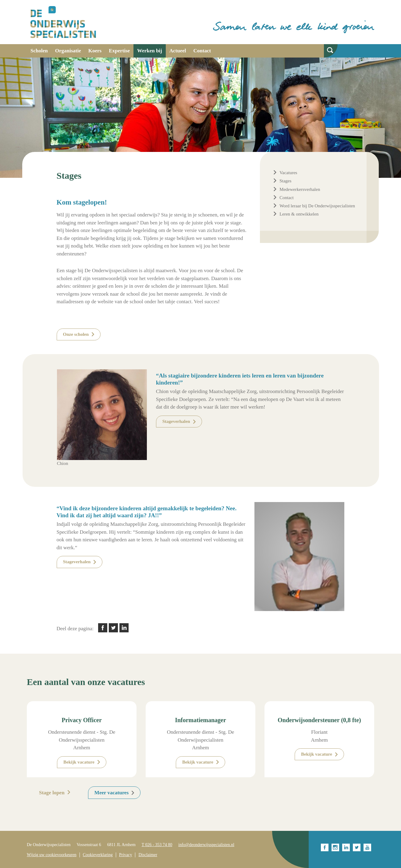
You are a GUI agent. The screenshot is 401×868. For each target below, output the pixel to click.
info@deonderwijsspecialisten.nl (206, 845)
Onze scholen (76, 334)
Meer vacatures (112, 793)
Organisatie (68, 51)
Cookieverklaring (98, 855)
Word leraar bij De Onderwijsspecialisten (317, 206)
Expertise (119, 51)
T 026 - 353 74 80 (157, 845)
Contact (202, 51)
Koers (95, 51)
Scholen (39, 51)
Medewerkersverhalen (300, 189)
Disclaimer (148, 855)
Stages (285, 181)
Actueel (178, 51)
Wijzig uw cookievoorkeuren (52, 855)
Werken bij (150, 51)
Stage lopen (52, 793)
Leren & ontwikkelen (299, 214)
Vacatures (288, 173)
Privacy (126, 855)
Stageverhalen (176, 421)
